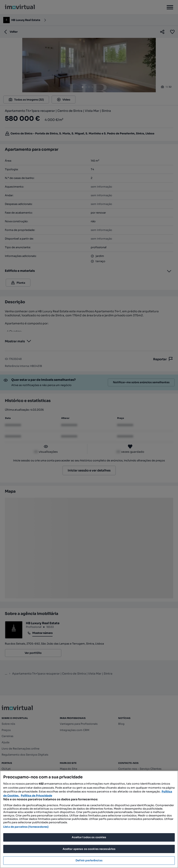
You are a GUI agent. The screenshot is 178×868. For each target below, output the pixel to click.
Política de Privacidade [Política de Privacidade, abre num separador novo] (36, 796)
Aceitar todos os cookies (89, 837)
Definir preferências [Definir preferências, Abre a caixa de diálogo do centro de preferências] (89, 860)
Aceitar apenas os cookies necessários (89, 849)
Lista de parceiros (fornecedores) (26, 827)
